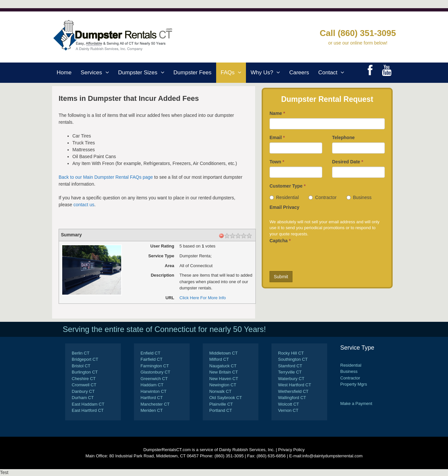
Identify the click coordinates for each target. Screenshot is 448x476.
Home (64, 73)
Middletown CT (224, 353)
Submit (281, 277)
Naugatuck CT (223, 366)
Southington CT (293, 359)
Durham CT (83, 398)
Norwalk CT (220, 391)
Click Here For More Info (203, 298)
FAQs (233, 73)
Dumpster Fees (193, 73)
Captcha (280, 241)
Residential (284, 197)
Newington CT (223, 385)
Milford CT (219, 359)
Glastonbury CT (155, 372)
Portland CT (221, 410)
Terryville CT (290, 372)
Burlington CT (85, 372)
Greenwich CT (154, 379)
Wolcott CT (289, 404)
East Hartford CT (88, 410)
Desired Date (348, 162)
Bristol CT (81, 366)
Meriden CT (152, 410)
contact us (84, 205)
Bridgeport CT (85, 359)
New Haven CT (224, 379)
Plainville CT (221, 404)
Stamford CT (290, 366)
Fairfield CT (151, 359)
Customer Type (288, 186)
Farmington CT (155, 366)
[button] (108, 73)
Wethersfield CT (293, 391)
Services (97, 73)
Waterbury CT (291, 379)
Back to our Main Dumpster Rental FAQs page (106, 177)
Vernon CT (288, 410)
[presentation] (319, 258)
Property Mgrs (354, 384)
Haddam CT (152, 385)
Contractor (322, 197)
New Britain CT (224, 372)
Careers (299, 73)
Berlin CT (81, 353)
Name (277, 113)
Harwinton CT (153, 391)
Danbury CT (83, 391)
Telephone (343, 137)
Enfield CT (150, 353)
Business (359, 197)
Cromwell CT (84, 385)
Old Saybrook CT (226, 398)
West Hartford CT (295, 385)
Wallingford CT (292, 398)
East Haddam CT (88, 404)
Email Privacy (284, 207)
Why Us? (268, 73)
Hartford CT (152, 398)
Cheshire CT (84, 379)
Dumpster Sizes (144, 73)
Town (277, 162)
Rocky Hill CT (291, 353)
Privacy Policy (291, 450)
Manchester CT (155, 404)
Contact (334, 73)
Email (277, 137)
